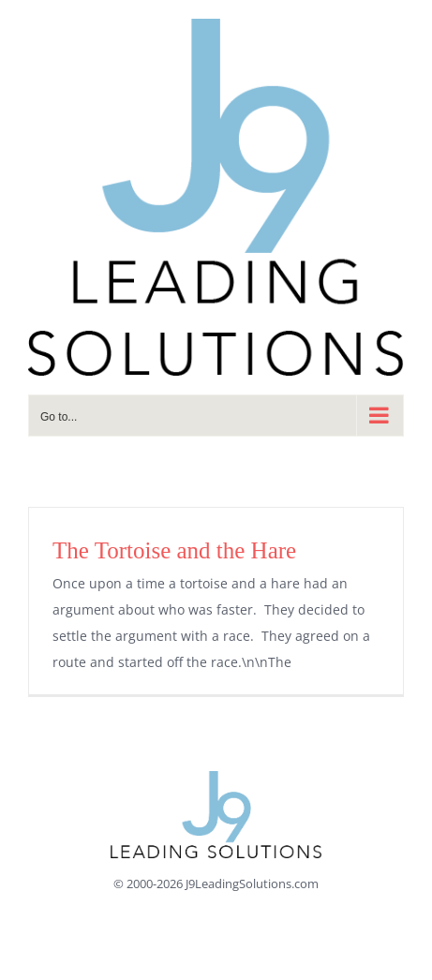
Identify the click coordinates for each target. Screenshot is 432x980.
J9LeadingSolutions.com (252, 883)
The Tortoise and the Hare (174, 550)
